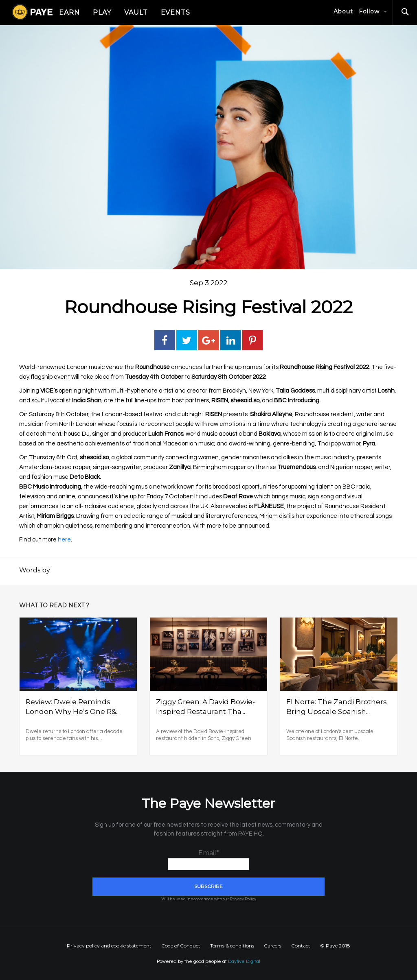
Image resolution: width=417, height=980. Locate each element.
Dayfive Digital (244, 961)
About (343, 11)
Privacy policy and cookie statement (109, 946)
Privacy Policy (243, 899)
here (64, 540)
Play (102, 12)
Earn (69, 12)
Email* (208, 860)
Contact (301, 946)
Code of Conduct (181, 946)
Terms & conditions (232, 946)
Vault (136, 12)
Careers (273, 946)
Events (176, 12)
